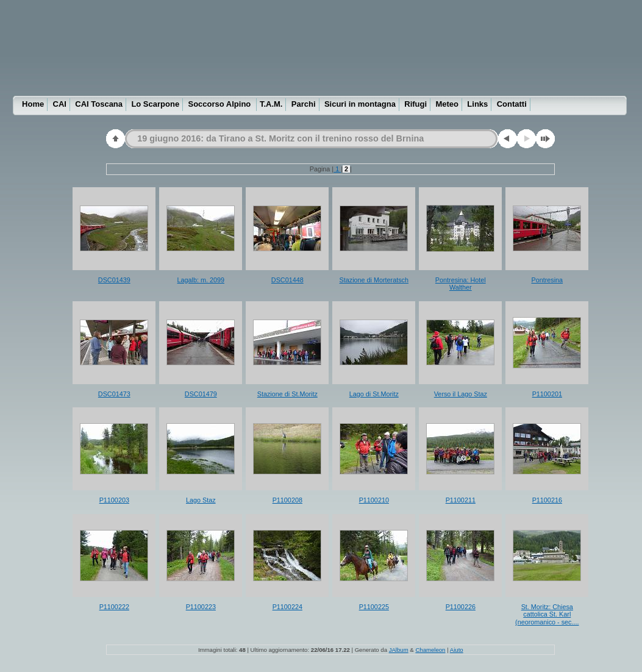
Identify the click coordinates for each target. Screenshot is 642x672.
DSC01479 (201, 394)
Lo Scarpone (155, 104)
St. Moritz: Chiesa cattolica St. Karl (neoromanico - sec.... (547, 614)
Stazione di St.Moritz (287, 394)
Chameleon (430, 650)
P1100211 (461, 500)
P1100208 (287, 500)
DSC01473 (114, 394)
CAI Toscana (99, 104)
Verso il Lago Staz (461, 394)
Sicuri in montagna (360, 104)
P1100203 (114, 500)
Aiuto (457, 650)
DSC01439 (114, 280)
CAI (60, 104)
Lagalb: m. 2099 (201, 280)
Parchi (304, 104)
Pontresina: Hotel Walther (461, 284)
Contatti (512, 104)
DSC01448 (287, 280)
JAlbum (399, 650)
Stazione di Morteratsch (374, 280)
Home (33, 104)
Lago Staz (201, 500)
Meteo (447, 104)
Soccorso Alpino (220, 104)
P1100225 (374, 607)
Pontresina (547, 280)
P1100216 (547, 500)
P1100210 (374, 500)
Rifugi (416, 104)
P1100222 (114, 607)
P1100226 (461, 607)
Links (477, 104)
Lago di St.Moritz (374, 394)
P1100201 (547, 394)
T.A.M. (271, 104)
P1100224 (287, 607)
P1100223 (201, 607)
